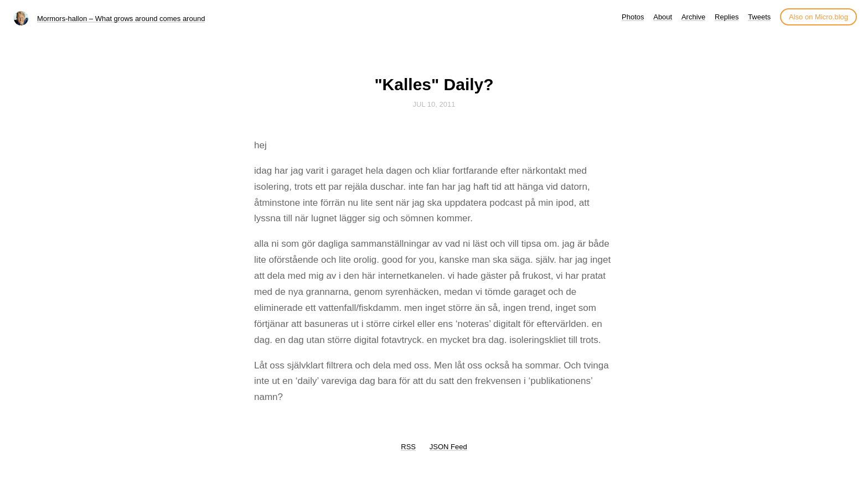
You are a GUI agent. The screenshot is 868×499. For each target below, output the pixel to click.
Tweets (759, 17)
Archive (693, 17)
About (663, 17)
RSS (408, 447)
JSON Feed (448, 447)
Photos (633, 17)
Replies (727, 17)
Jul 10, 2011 (434, 104)
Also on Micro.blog (818, 17)
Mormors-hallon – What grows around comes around (121, 19)
